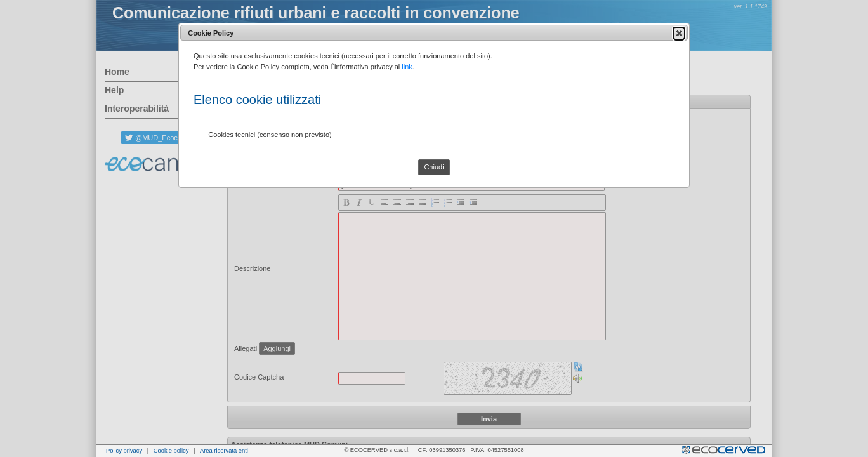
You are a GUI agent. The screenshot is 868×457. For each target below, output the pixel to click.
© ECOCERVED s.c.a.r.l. (377, 450)
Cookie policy (171, 451)
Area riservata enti (224, 451)
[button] (679, 33)
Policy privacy (124, 451)
